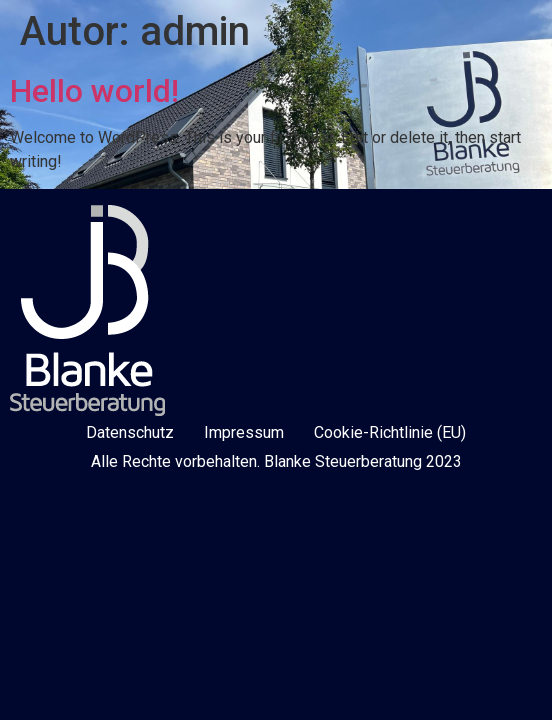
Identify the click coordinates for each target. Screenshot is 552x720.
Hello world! (94, 91)
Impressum (244, 432)
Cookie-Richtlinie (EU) (390, 432)
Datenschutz (130, 432)
